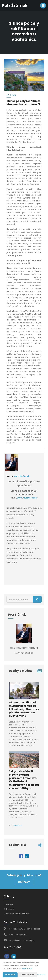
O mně (9, 904)
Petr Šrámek (22, 476)
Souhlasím (10, 975)
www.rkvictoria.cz (27, 498)
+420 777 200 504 (18, 935)
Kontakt (24, 882)
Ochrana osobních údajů (18, 914)
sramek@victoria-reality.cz (22, 940)
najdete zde (27, 969)
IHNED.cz (18, 825)
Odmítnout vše (27, 975)
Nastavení (41, 975)
